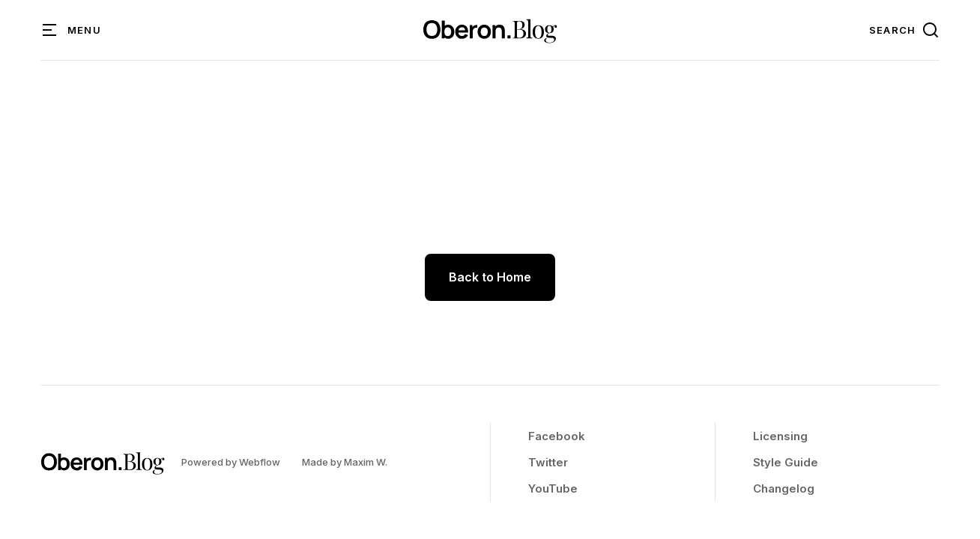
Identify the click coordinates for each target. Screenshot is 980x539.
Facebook (557, 436)
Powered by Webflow (231, 462)
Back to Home (490, 277)
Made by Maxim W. (345, 462)
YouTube (553, 488)
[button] (72, 30)
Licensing (780, 436)
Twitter (548, 462)
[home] (490, 30)
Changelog (784, 488)
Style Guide (786, 462)
